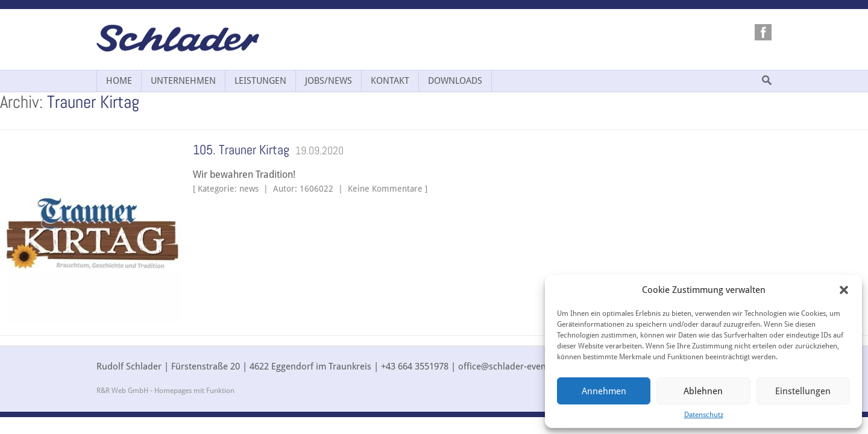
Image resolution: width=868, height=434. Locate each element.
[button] (844, 290)
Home (119, 81)
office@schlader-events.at (511, 366)
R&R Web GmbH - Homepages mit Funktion (165, 391)
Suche (767, 80)
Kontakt (390, 81)
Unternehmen (183, 81)
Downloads (455, 81)
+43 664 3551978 (415, 366)
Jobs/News (329, 81)
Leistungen (260, 81)
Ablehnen (703, 391)
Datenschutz (704, 415)
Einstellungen (803, 391)
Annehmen (604, 391)
